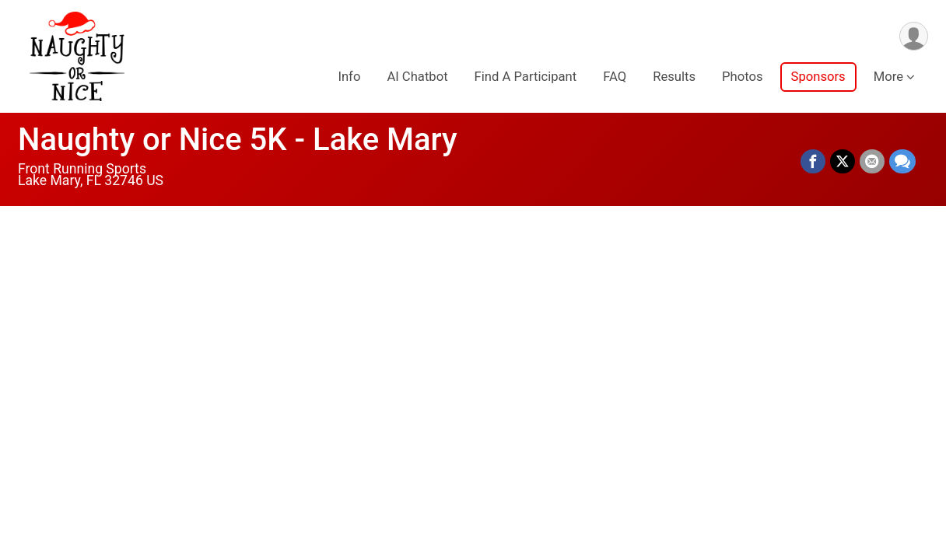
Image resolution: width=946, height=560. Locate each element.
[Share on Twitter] (843, 162)
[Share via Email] (872, 162)
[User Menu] (914, 36)
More (888, 77)
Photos (742, 77)
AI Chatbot (417, 77)
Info (349, 77)
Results (674, 77)
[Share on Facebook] (813, 162)
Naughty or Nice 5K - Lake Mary (238, 140)
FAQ (615, 77)
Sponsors (818, 77)
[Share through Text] (902, 162)
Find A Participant (526, 77)
